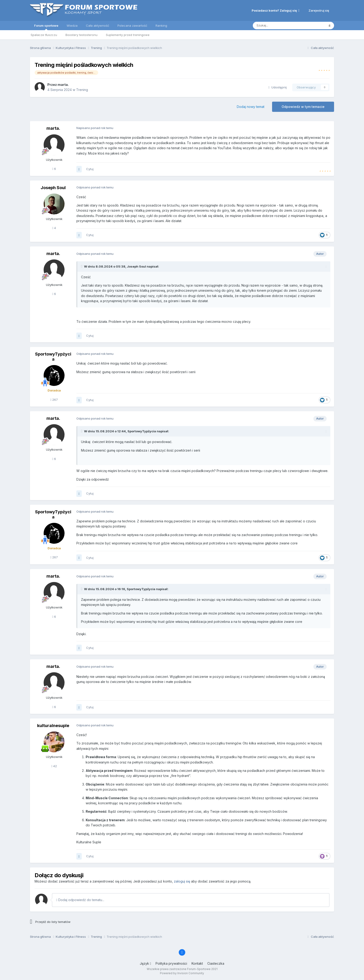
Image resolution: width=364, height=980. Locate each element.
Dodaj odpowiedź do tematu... (80, 900)
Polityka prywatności (171, 963)
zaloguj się (182, 881)
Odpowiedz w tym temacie (303, 107)
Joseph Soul (53, 188)
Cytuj (90, 169)
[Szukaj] (277, 26)
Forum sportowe (46, 27)
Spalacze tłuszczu (44, 35)
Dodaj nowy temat (251, 107)
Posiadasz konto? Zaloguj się (276, 10)
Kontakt (197, 963)
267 (54, 400)
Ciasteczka (216, 963)
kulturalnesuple (53, 726)
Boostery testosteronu (81, 35)
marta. (63, 85)
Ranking (161, 26)
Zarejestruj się (319, 10)
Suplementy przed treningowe (128, 35)
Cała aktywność (97, 26)
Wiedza (72, 26)
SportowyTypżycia (53, 357)
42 (54, 766)
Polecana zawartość (132, 26)
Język (145, 963)
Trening (82, 90)
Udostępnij (278, 87)
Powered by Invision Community (182, 973)
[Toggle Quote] (82, 266)
